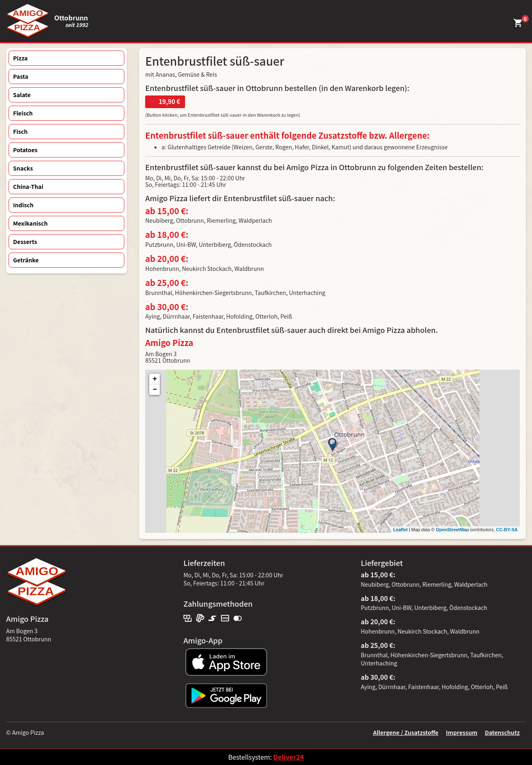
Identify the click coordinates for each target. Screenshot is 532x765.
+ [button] (155, 379)
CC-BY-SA (507, 530)
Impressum (462, 732)
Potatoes (25, 150)
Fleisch (23, 113)
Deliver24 (288, 757)
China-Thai (28, 186)
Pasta (21, 76)
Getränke (26, 260)
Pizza (20, 58)
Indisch (23, 205)
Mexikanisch (30, 223)
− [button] (155, 390)
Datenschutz (502, 732)
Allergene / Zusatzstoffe (406, 732)
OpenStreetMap (452, 530)
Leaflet (400, 530)
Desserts (25, 242)
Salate (22, 95)
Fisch (20, 131)
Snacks (23, 168)
